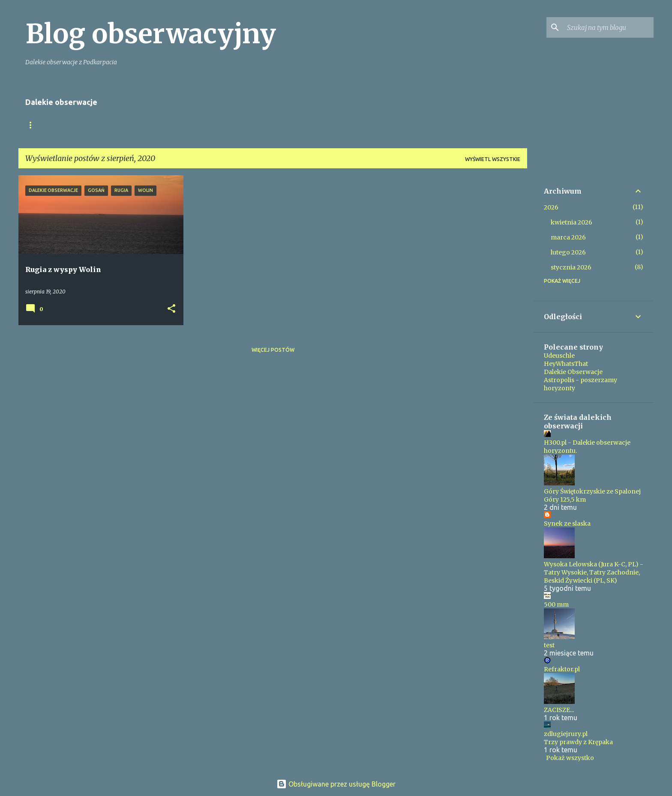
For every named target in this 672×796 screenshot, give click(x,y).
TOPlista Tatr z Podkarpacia (380, 125)
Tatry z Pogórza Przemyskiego (271, 125)
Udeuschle (559, 356)
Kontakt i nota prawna (477, 125)
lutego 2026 (568, 252)
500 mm (556, 604)
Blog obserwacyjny (151, 34)
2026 (551, 207)
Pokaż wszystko (570, 758)
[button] (171, 309)
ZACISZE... (559, 710)
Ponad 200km (142, 125)
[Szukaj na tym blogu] (609, 27)
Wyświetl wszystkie (493, 159)
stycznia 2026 (571, 267)
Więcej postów (273, 350)
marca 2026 (568, 237)
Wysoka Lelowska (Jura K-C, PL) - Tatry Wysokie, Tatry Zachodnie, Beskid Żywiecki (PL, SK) (594, 572)
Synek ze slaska (567, 524)
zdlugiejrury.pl (566, 734)
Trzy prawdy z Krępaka (578, 742)
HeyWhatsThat (566, 364)
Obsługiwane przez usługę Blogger (336, 784)
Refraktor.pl (562, 669)
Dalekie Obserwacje (573, 372)
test (549, 645)
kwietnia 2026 (571, 222)
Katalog (192, 125)
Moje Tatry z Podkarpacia (65, 125)
